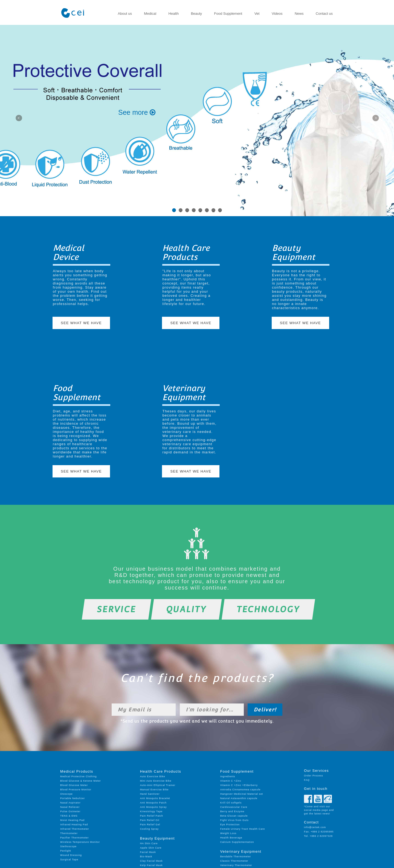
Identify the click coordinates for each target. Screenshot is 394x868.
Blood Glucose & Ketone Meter (81, 781)
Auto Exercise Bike (153, 776)
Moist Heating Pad (72, 820)
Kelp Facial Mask (151, 865)
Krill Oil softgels (231, 803)
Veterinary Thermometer (236, 865)
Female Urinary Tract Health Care (243, 829)
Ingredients (228, 776)
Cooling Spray (149, 829)
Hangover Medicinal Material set (242, 794)
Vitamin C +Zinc (231, 781)
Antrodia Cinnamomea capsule (240, 790)
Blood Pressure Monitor (76, 790)
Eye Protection (230, 825)
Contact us (324, 14)
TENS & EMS (69, 816)
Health (174, 14)
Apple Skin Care (151, 848)
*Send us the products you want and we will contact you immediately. (197, 721)
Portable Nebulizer (73, 798)
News (299, 14)
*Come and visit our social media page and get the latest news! (319, 810)
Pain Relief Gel (150, 825)
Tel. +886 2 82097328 (318, 836)
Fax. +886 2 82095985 (319, 832)
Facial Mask (148, 852)
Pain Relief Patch (152, 816)
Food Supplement (228, 14)
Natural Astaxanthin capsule (239, 798)
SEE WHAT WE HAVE (81, 323)
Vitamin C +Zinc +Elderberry (239, 785)
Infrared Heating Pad (74, 825)
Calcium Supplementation (237, 842)
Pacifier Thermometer (74, 838)
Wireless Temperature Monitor (80, 842)
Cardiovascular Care (234, 807)
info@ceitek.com (315, 827)
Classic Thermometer (234, 861)
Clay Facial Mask (151, 861)
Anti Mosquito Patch (153, 803)
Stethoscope (68, 846)
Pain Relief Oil (150, 820)
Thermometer (69, 833)
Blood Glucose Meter (74, 785)
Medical (150, 14)
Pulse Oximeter (70, 811)
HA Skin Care (149, 843)
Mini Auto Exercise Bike (156, 781)
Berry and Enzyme (232, 811)
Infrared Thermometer (75, 829)
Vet (257, 14)
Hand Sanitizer (150, 794)
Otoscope (66, 794)
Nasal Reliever (70, 807)
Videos (277, 14)
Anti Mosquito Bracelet (155, 798)
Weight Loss (228, 833)
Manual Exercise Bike (154, 790)
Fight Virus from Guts (234, 820)
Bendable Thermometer (236, 857)
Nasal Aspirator (70, 803)
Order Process (314, 776)
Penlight (66, 851)
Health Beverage (231, 838)
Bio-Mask (146, 857)
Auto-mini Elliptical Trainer (158, 785)
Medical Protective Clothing (78, 776)
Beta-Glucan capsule (234, 816)
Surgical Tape (69, 860)
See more (137, 112)
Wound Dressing (71, 855)
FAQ (307, 780)
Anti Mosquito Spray (153, 807)
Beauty (196, 14)
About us (125, 14)
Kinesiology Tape (151, 811)
